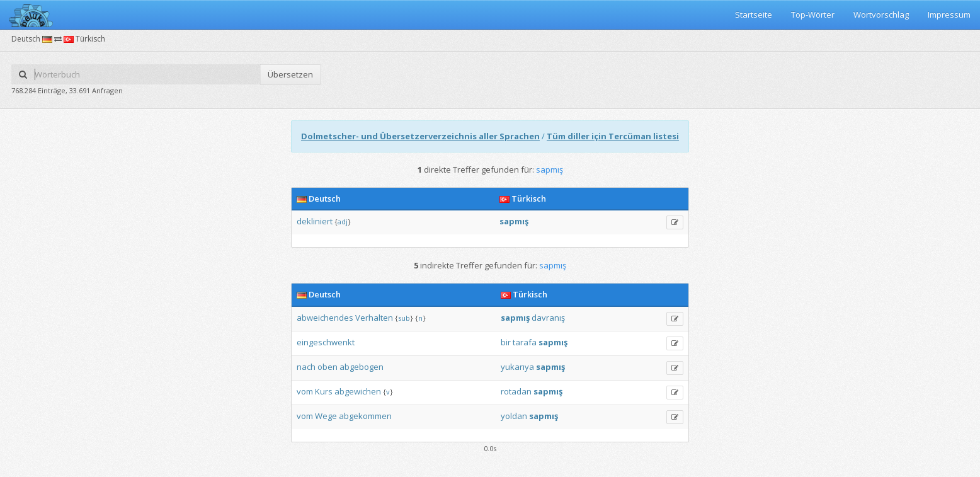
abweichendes (325, 318)
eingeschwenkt (326, 342)
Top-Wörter (813, 14)
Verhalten (374, 318)
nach (306, 367)
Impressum (949, 14)
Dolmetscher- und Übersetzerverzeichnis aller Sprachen (420, 136)
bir (506, 342)
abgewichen (358, 391)
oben (328, 367)
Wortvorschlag (881, 14)
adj (343, 221)
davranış (548, 318)
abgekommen (365, 416)
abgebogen (362, 367)
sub (404, 318)
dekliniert (315, 221)
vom (305, 391)
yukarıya (517, 367)
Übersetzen (290, 74)
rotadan (516, 391)
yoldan (514, 416)
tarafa (525, 342)
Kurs (324, 391)
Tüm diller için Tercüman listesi (613, 136)
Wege (326, 416)
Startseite (754, 14)
